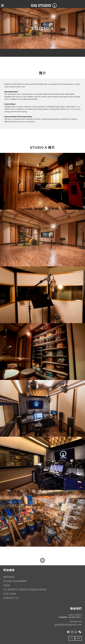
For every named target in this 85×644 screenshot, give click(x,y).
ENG (78, 638)
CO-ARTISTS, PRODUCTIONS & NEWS (25, 590)
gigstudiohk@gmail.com (68, 624)
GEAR (7, 585)
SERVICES (9, 577)
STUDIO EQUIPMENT (15, 581)
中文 (71, 638)
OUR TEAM (10, 594)
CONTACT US (11, 598)
